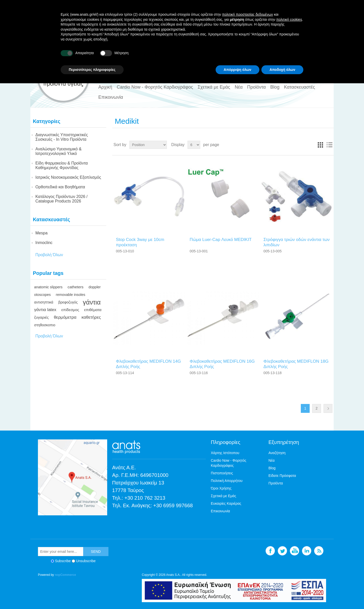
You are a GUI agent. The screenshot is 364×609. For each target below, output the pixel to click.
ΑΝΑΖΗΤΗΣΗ (246, 52)
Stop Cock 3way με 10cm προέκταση (140, 242)
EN (40, 32)
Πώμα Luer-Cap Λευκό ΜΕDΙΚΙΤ (221, 240)
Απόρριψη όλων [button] (237, 595)
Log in (321, 32)
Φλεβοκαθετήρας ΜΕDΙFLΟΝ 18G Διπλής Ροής (296, 364)
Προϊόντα (257, 87)
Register (305, 32)
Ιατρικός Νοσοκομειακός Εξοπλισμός (68, 177)
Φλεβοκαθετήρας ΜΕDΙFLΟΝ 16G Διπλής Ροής (222, 364)
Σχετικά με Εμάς (214, 87)
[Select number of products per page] (194, 145)
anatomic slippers (48, 287)
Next (328, 408)
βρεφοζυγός (68, 302)
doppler (95, 287)
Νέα (238, 87)
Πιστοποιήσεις (222, 473)
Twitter (285, 52)
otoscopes (42, 295)
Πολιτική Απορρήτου (227, 481)
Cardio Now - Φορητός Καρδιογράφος (155, 87)
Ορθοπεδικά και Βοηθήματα (60, 187)
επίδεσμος (70, 310)
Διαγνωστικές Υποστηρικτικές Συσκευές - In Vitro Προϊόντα (62, 137)
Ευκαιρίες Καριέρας (226, 503)
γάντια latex (45, 310)
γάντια (92, 302)
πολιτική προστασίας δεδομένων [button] (248, 540)
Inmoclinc (44, 243)
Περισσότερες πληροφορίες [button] (92, 595)
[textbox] (199, 52)
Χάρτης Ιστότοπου (225, 453)
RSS (321, 52)
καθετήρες (91, 317)
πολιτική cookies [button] (289, 545)
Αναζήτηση (277, 453)
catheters (75, 287)
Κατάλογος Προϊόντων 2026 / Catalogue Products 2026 (61, 199)
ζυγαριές (41, 317)
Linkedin (309, 52)
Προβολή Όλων (49, 255)
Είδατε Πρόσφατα (282, 476)
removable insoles (71, 295)
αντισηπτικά (44, 302)
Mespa (41, 233)
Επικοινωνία (111, 97)
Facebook (273, 52)
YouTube (297, 52)
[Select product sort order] (148, 145)
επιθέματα (93, 310)
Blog (275, 87)
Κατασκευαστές (299, 87)
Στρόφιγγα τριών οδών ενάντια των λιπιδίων (297, 242)
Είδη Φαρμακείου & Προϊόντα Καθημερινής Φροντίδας (62, 165)
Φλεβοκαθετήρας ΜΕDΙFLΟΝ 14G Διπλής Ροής (148, 364)
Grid (320, 145)
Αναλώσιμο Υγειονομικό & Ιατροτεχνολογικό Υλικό (59, 151)
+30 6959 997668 (173, 505)
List (329, 145)
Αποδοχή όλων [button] (282, 595)
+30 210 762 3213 (145, 498)
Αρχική (105, 87)
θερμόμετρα (65, 317)
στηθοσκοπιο (45, 325)
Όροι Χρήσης (221, 488)
